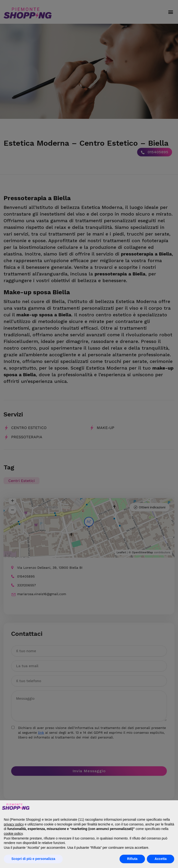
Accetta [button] (161, 859)
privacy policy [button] (14, 824)
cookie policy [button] (13, 834)
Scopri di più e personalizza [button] (33, 859)
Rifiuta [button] (132, 859)
